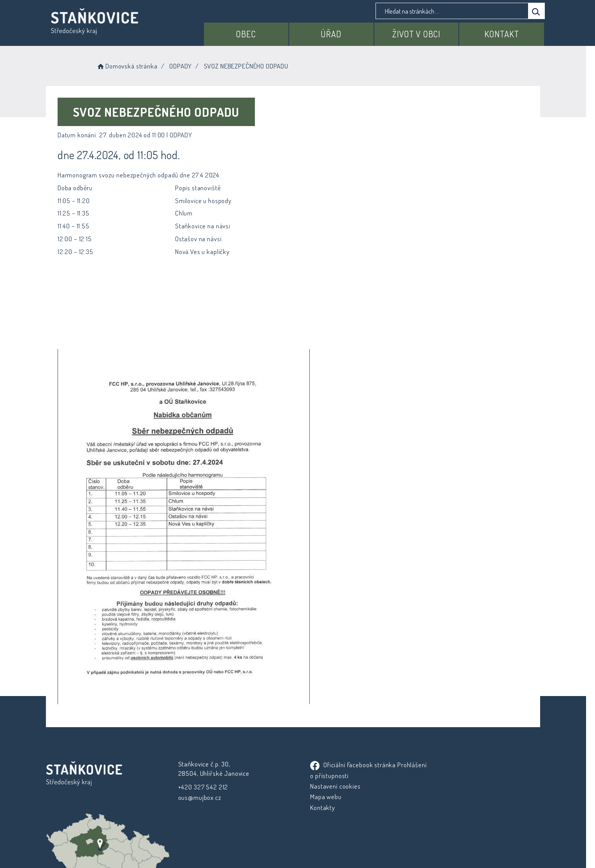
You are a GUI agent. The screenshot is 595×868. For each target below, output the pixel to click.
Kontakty (316, 808)
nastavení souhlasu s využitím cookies (440, 849)
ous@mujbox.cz (199, 797)
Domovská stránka (132, 66)
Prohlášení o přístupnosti (338, 776)
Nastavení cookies (329, 786)
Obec (248, 34)
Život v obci (417, 34)
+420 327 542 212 (202, 787)
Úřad (333, 34)
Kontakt (502, 34)
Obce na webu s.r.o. (384, 839)
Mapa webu (319, 797)
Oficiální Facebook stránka (346, 765)
